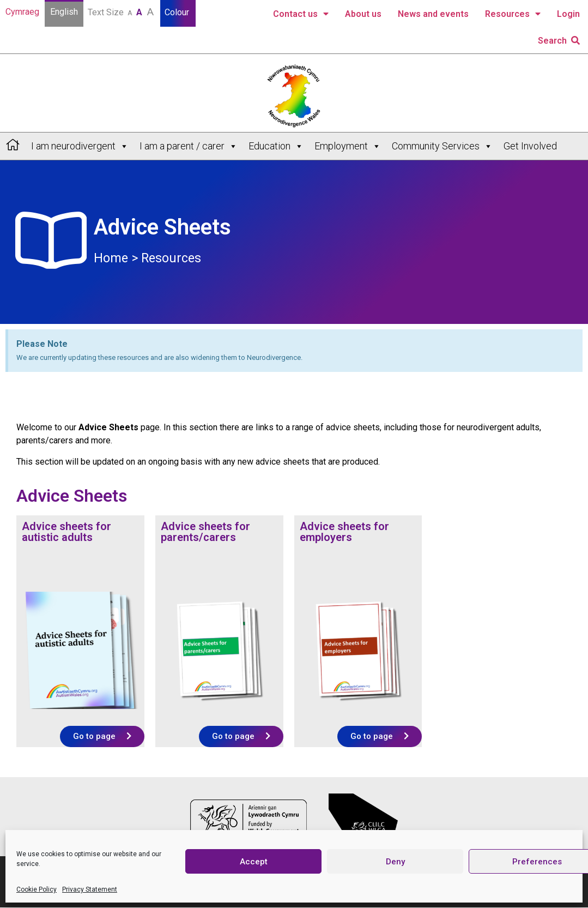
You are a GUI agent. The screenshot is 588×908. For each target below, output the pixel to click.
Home (111, 258)
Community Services (442, 146)
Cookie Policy (37, 889)
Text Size (122, 12)
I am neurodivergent (80, 146)
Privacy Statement (90, 889)
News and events (433, 14)
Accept (254, 862)
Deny (395, 862)
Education (276, 146)
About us (363, 14)
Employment (348, 146)
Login (568, 14)
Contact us (301, 14)
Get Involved (530, 146)
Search (559, 41)
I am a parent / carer (189, 146)
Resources (513, 14)
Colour (178, 12)
